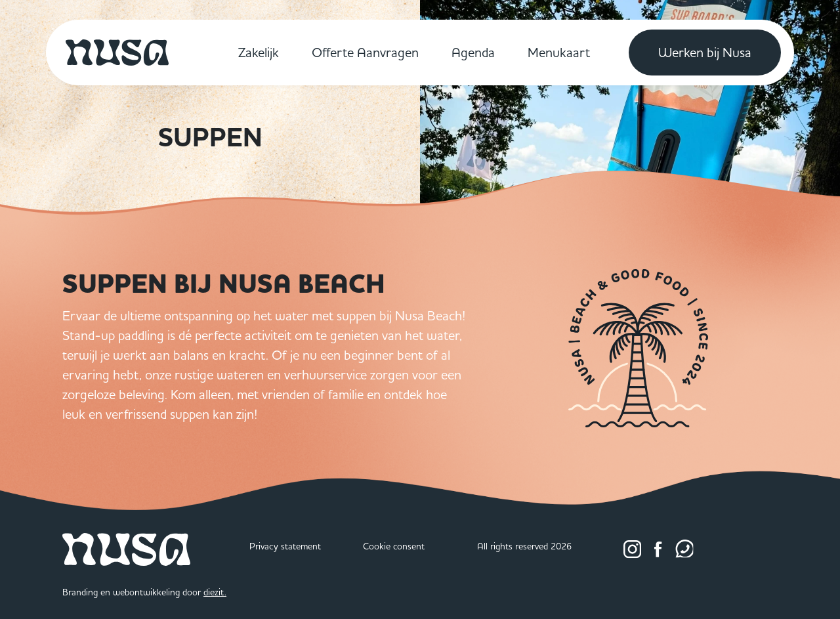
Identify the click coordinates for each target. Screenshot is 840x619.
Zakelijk (259, 52)
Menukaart (559, 52)
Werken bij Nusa (705, 52)
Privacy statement (285, 546)
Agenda (473, 52)
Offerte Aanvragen (365, 52)
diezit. (215, 592)
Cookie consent (394, 546)
